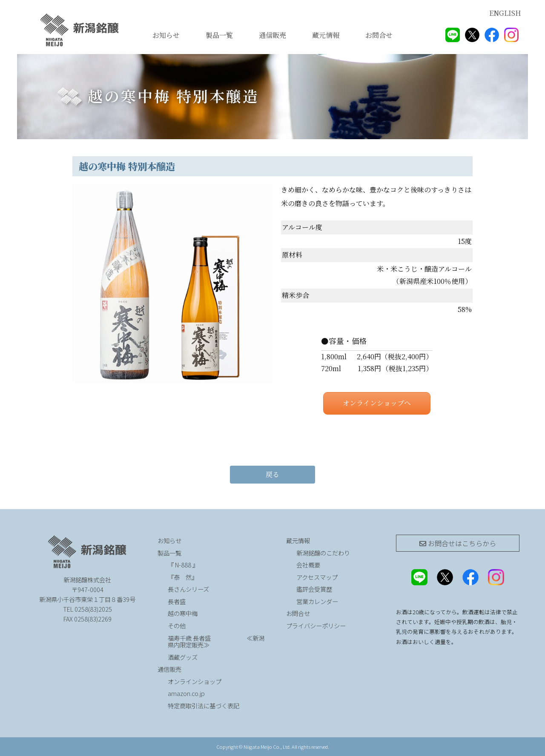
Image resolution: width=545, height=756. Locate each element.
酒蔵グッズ (183, 657)
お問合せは (458, 543)
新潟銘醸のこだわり (323, 553)
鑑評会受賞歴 (314, 589)
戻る (272, 474)
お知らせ (166, 35)
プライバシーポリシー (316, 626)
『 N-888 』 (183, 565)
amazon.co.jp (186, 693)
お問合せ (379, 35)
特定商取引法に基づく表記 (204, 706)
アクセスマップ (317, 577)
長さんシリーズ (188, 589)
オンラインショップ (195, 681)
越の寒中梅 (183, 613)
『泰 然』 (205, 577)
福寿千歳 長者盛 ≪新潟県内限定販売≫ (216, 641)
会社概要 (308, 565)
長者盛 (177, 601)
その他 (177, 626)
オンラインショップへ (377, 403)
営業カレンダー (317, 601)
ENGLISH (505, 13)
